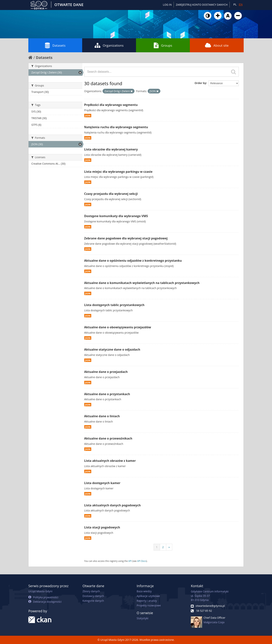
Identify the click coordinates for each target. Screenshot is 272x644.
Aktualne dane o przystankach (107, 394)
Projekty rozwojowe (149, 605)
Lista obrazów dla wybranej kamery (111, 149)
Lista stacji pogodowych (102, 527)
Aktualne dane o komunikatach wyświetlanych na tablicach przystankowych (142, 283)
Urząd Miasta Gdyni (40, 591)
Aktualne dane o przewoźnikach (108, 438)
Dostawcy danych (93, 596)
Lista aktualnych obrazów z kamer (110, 461)
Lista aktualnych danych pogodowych (113, 505)
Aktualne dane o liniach (102, 416)
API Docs (142, 561)
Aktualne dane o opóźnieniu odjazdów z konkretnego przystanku (133, 261)
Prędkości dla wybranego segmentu (111, 105)
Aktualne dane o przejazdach (106, 372)
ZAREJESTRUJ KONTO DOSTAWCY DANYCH (202, 5)
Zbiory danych (91, 591)
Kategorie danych (93, 601)
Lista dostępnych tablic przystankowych (114, 305)
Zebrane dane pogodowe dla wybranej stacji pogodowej (126, 238)
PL (235, 5)
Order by (200, 83)
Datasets (55, 45)
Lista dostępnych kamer (102, 483)
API (130, 561)
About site (217, 45)
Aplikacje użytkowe (148, 596)
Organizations (109, 45)
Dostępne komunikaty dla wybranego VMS (116, 216)
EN (241, 5)
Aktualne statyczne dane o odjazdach (112, 349)
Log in (167, 5)
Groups (163, 45)
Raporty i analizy (147, 601)
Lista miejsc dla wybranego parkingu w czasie (118, 172)
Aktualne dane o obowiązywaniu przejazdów (118, 327)
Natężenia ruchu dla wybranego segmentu (116, 127)
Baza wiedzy (144, 591)
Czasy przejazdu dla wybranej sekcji (111, 194)
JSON (88, 116)
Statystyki (143, 618)
